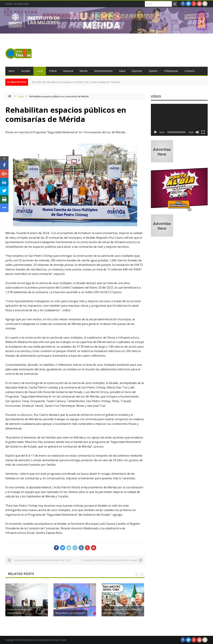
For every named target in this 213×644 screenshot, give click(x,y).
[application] (179, 120)
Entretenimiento (103, 71)
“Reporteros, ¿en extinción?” (125, 613)
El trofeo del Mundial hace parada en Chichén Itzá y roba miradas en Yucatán (76, 82)
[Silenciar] (197, 132)
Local (40, 71)
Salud (122, 71)
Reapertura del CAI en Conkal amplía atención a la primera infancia (34, 609)
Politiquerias (171, 71)
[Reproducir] (155, 132)
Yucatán (26, 71)
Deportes (137, 71)
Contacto (190, 71)
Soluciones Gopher (58, 640)
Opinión (153, 71)
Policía (53, 71)
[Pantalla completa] (203, 132)
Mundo (84, 71)
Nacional (68, 71)
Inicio (12, 71)
